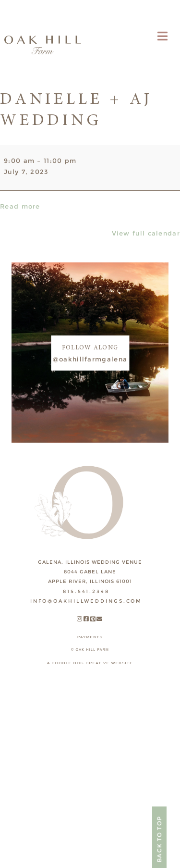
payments (90, 637)
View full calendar (146, 233)
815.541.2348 (86, 591)
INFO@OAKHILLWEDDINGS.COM (86, 601)
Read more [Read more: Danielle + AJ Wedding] (20, 206)
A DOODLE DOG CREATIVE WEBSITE (90, 663)
